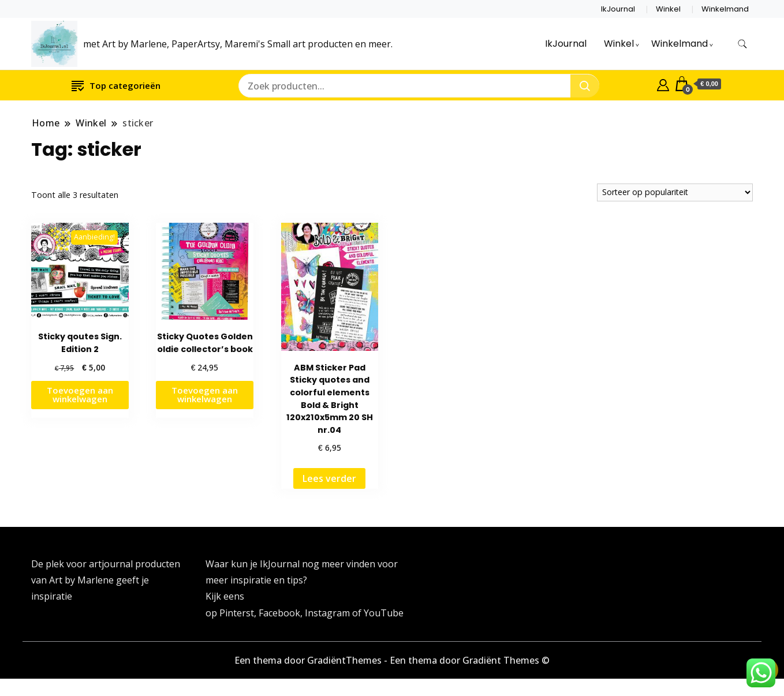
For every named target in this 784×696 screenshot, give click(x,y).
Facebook (279, 613)
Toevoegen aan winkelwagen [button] (80, 394)
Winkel (668, 9)
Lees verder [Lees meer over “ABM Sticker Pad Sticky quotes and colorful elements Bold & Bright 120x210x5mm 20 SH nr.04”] (329, 478)
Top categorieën (116, 85)
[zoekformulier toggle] (742, 44)
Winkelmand (725, 9)
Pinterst (237, 613)
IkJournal (618, 9)
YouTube (384, 613)
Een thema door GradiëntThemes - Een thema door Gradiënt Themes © (392, 660)
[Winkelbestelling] (675, 192)
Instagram (328, 613)
